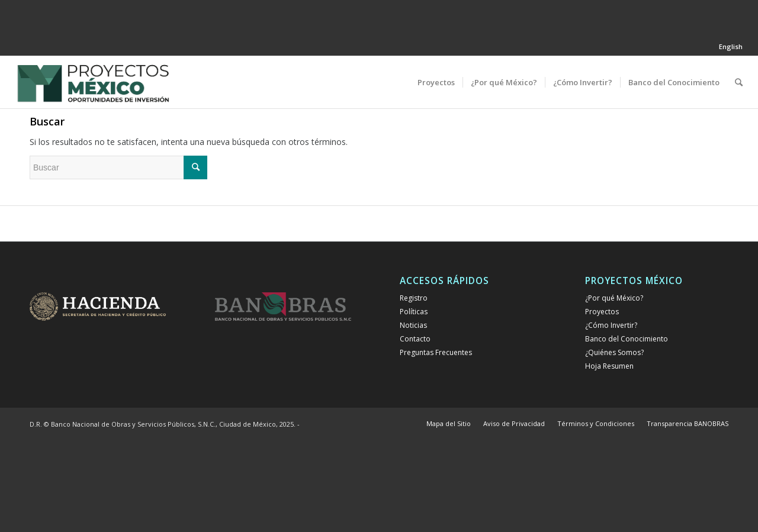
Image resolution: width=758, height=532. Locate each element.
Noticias (413, 325)
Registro (414, 298)
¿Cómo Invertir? (611, 325)
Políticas (414, 312)
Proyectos (602, 312)
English (731, 46)
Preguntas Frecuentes (436, 352)
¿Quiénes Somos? (614, 352)
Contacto (415, 339)
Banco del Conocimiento (627, 339)
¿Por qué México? (614, 298)
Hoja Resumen (609, 366)
